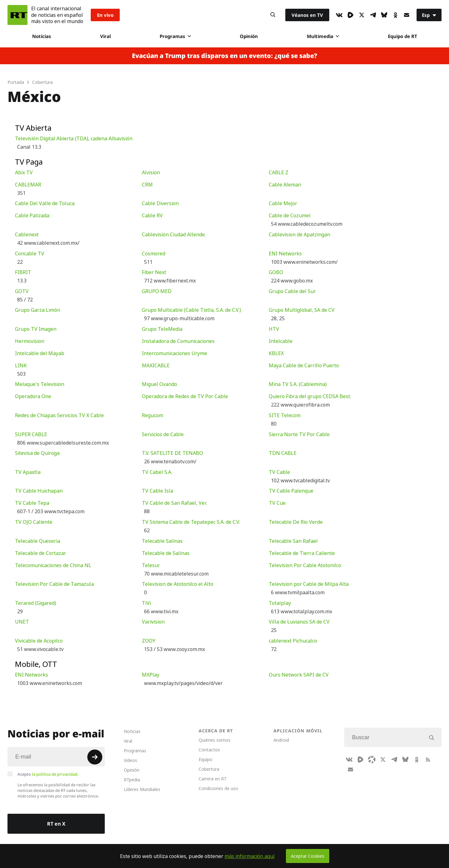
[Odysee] (372, 759)
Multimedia (323, 36)
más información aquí (250, 856)
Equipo (205, 759)
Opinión (249, 36)
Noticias (42, 36)
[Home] (17, 15)
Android (281, 740)
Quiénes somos (215, 740)
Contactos (209, 750)
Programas (175, 36)
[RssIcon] (428, 759)
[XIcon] (362, 15)
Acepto (48, 774)
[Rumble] (350, 15)
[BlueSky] (384, 15)
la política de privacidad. (55, 774)
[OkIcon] (395, 15)
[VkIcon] (339, 15)
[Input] (56, 757)
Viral (105, 36)
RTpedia (132, 780)
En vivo (105, 15)
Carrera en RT (213, 779)
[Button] (273, 15)
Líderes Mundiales (142, 789)
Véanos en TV (307, 15)
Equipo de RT (403, 36)
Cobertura (209, 769)
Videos (130, 760)
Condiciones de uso (218, 788)
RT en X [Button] (56, 824)
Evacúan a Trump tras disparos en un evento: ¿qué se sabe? (224, 56)
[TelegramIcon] (373, 15)
